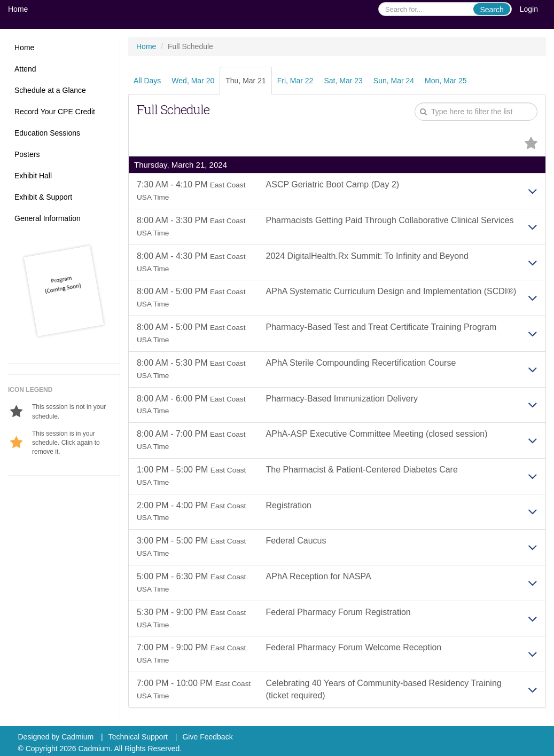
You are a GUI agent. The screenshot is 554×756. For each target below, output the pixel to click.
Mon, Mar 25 (446, 81)
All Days (147, 81)
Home (18, 9)
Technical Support (138, 737)
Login (529, 9)
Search (491, 10)
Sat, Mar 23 (343, 81)
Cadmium (77, 737)
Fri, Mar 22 (295, 81)
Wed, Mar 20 (193, 81)
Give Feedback (207, 737)
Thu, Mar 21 (245, 81)
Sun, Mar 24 (394, 81)
